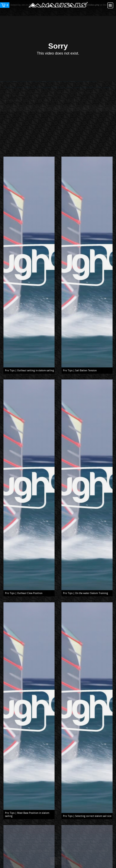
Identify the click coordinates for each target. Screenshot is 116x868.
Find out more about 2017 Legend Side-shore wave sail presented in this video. (58, 91)
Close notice (58, 861)
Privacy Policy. (90, 841)
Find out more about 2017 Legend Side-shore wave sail (80, 112)
